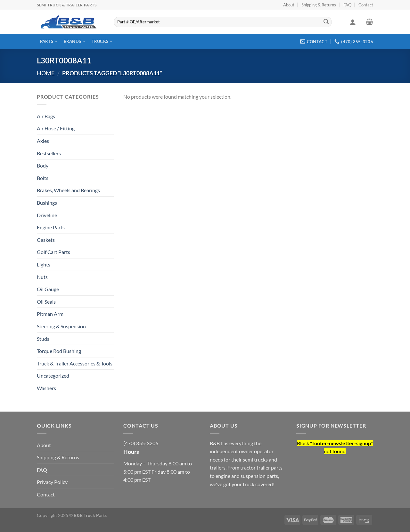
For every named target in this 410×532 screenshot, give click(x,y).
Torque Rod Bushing (59, 351)
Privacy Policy (52, 482)
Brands (75, 41)
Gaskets (46, 240)
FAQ (347, 5)
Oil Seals (46, 302)
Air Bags (46, 116)
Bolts (43, 178)
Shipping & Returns (319, 5)
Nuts (42, 277)
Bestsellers (49, 153)
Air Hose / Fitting (56, 128)
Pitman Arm (50, 314)
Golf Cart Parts (53, 252)
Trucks (102, 41)
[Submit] (326, 22)
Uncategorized (53, 376)
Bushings (47, 203)
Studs (43, 339)
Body (43, 165)
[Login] (353, 22)
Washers (46, 388)
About (289, 5)
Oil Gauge (48, 289)
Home (46, 73)
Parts (49, 41)
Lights (44, 264)
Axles (43, 141)
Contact (366, 5)
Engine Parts (51, 227)
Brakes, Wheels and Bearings (68, 190)
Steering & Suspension (61, 326)
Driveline (47, 215)
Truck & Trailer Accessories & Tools (75, 363)
